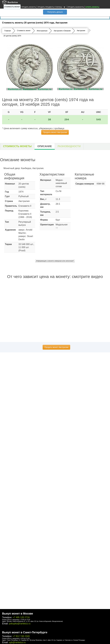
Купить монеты (92, 7)
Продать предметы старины (52, 7)
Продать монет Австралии (55, 132)
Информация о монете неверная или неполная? (55, 261)
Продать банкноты (76, 7)
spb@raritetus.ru (17, 642)
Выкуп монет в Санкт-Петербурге (25, 632)
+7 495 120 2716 (21, 617)
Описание (45, 146)
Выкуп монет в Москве (18, 614)
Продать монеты (29, 7)
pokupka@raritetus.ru (20, 624)
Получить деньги (55, 12)
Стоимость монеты (17, 146)
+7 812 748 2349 (21, 636)
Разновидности (69, 146)
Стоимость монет (12, 7)
